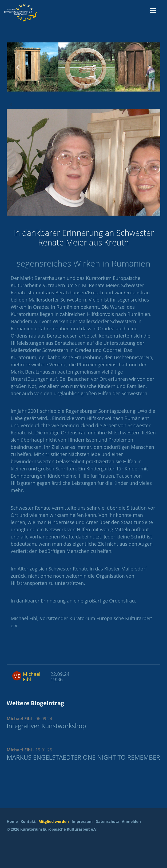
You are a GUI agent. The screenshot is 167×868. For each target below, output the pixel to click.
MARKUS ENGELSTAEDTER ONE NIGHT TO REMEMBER (83, 757)
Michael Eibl (32, 677)
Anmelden (131, 821)
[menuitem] (13, 822)
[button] (18, 67)
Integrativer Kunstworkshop (46, 726)
